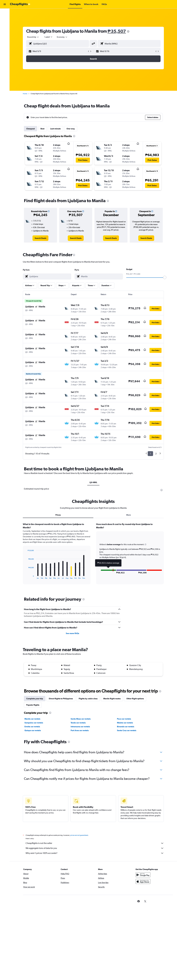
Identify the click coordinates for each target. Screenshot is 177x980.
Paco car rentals (124, 719)
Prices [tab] (58, 515)
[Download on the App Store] (143, 881)
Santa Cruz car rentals (127, 730)
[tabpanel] (93, 556)
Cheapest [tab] (30, 129)
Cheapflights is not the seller (95, 843)
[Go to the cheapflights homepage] (20, 4)
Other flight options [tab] (135, 699)
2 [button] (156, 454)
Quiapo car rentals (33, 730)
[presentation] (128, 31)
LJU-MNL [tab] (93, 482)
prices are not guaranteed (79, 835)
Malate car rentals (125, 723)
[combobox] (33, 37)
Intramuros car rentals (80, 727)
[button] (5, 4)
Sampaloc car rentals (34, 723)
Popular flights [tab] (33, 705)
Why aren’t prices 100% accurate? (95, 853)
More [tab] (129, 515)
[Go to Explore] (5, 30)
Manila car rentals (32, 719)
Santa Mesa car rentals (81, 719)
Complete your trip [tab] (35, 699)
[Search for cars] (5, 24)
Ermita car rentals (32, 727)
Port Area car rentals (80, 730)
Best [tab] (42, 129)
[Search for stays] (5, 18)
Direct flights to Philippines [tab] (61, 699)
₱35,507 (117, 31)
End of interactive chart (26, 577)
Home (25, 94)
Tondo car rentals (78, 723)
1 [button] (150, 454)
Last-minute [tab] (55, 129)
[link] (40, 238)
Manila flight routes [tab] (112, 699)
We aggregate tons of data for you (95, 848)
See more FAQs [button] (72, 633)
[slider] (165, 277)
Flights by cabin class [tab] (88, 699)
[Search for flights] (5, 13)
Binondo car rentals (126, 727)
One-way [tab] (71, 129)
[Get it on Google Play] (143, 875)
